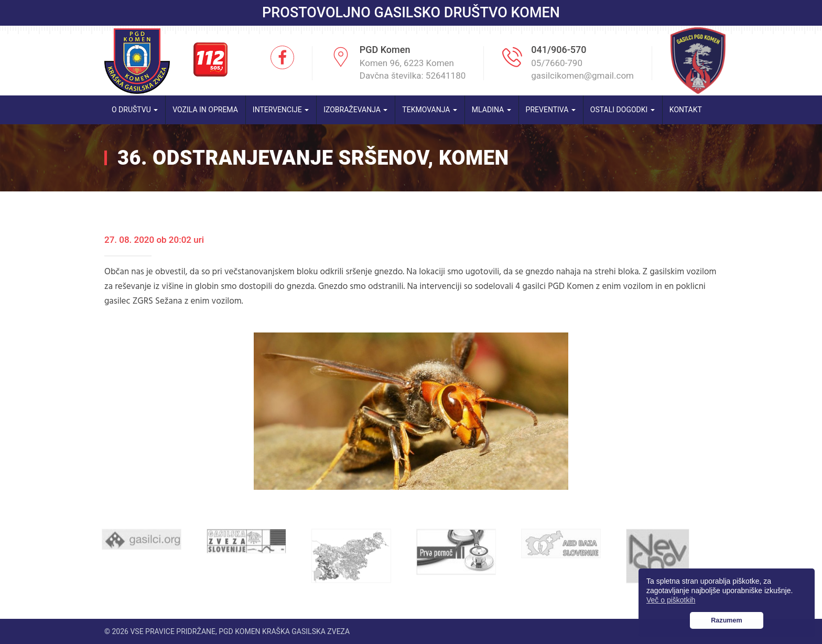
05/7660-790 (557, 63)
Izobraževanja (355, 110)
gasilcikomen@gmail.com (582, 76)
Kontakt (686, 110)
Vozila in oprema (205, 110)
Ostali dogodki (623, 110)
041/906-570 (559, 50)
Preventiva (551, 110)
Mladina (491, 110)
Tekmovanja (430, 110)
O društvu (135, 110)
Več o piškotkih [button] (671, 600)
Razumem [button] (727, 620)
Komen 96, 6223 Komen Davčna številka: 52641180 (413, 69)
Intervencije (281, 110)
